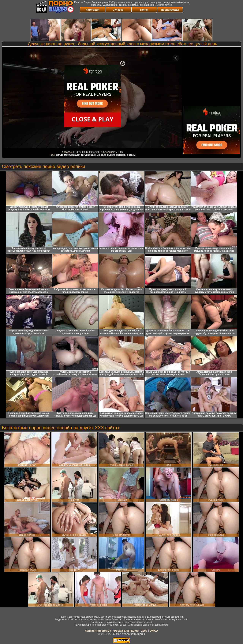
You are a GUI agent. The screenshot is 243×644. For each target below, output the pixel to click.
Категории (93, 10)
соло (104, 155)
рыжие (111, 155)
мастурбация (72, 155)
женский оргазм (126, 155)
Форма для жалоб (126, 631)
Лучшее (118, 10)
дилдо (60, 155)
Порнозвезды (170, 10)
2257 (144, 631)
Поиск (144, 10)
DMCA (154, 631)
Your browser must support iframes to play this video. (92, 98)
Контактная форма (98, 631)
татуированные (90, 155)
